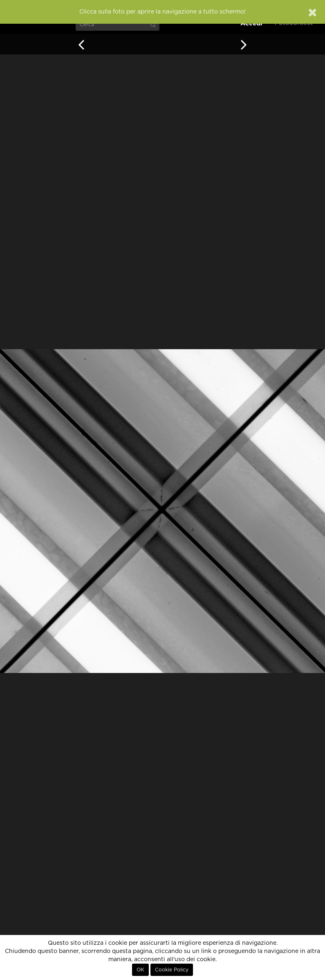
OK (140, 970)
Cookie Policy (172, 970)
